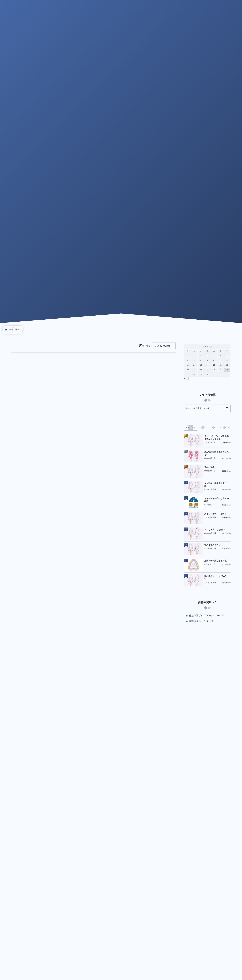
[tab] (190, 428)
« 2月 (187, 378)
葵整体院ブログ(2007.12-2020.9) (207, 616)
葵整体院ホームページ (201, 621)
